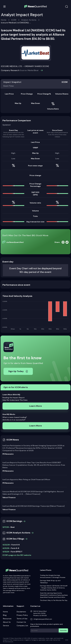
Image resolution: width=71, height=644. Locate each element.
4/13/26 (6, 552)
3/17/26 (6, 527)
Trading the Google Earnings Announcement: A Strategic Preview (53, 576)
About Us (7, 622)
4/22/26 (6, 545)
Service (6, 626)
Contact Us (21, 622)
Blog (5, 615)
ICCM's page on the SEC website (17, 555)
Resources (7, 619)
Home (4, 20)
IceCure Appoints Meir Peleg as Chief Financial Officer (26, 479)
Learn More (35, 406)
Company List (22, 626)
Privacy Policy (22, 615)
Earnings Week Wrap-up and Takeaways (50, 582)
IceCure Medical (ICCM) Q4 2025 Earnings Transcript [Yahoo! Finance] (34, 506)
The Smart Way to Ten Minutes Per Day (54, 600)
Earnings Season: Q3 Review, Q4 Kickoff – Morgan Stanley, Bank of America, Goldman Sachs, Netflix (54, 588)
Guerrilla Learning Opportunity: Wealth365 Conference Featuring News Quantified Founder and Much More (54, 595)
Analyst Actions (29, 20)
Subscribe (63, 630)
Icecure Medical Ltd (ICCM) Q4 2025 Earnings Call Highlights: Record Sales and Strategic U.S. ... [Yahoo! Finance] (33, 493)
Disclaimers (21, 612)
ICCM (14, 20)
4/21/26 (6, 548)
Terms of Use (22, 619)
